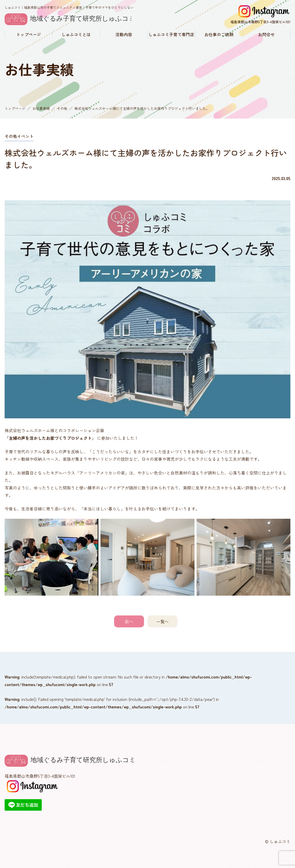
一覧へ (162, 621)
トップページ (29, 34)
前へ (129, 621)
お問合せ (266, 34)
